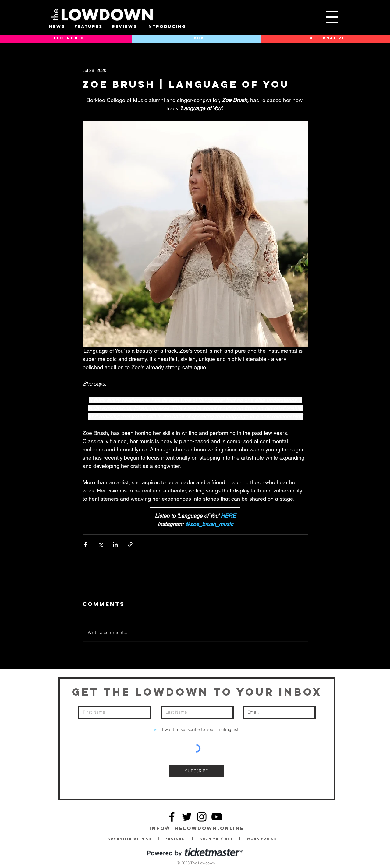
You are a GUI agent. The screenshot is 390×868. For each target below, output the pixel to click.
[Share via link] (130, 544)
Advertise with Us (130, 839)
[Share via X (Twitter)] (100, 544)
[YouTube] (217, 817)
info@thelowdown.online (197, 828)
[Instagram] (202, 817)
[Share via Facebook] (85, 544)
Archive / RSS (218, 839)
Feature (179, 839)
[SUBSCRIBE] (196, 771)
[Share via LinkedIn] (115, 544)
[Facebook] (172, 817)
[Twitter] (187, 817)
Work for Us (263, 839)
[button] (332, 17)
